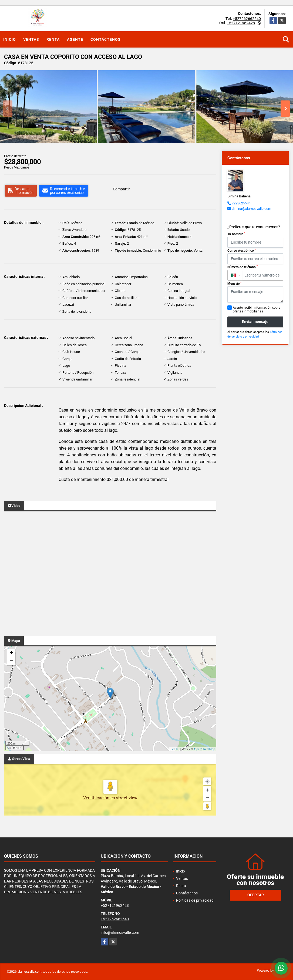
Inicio (10, 39)
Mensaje (234, 284)
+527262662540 (247, 19)
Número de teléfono (243, 267)
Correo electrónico (242, 251)
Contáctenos (106, 39)
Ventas (31, 39)
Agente (75, 39)
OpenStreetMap (205, 749)
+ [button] (11, 653)
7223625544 (241, 203)
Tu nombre (236, 234)
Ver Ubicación (97, 798)
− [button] (11, 661)
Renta (53, 39)
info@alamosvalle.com (120, 932)
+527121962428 (241, 23)
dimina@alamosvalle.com (251, 209)
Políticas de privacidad (195, 900)
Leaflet (175, 749)
